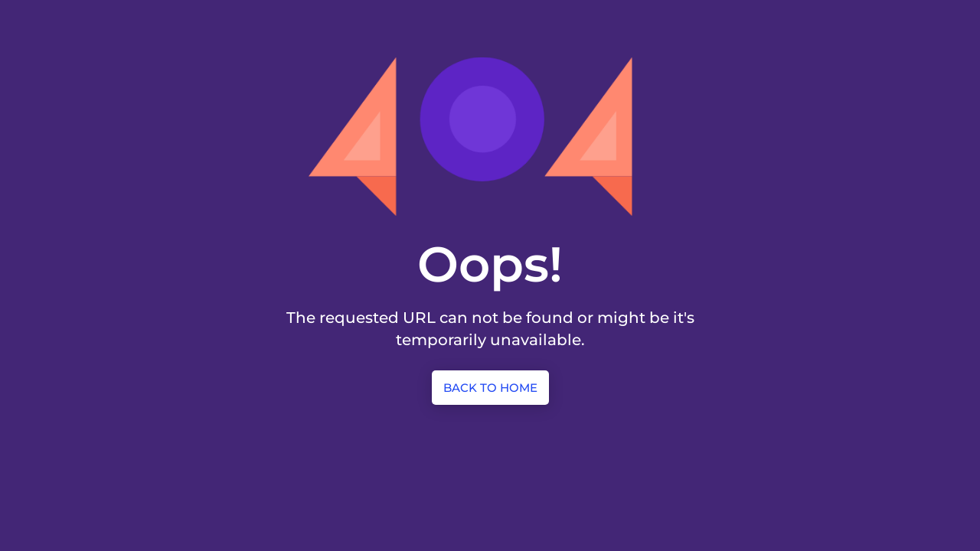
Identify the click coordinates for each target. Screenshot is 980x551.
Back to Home (490, 388)
